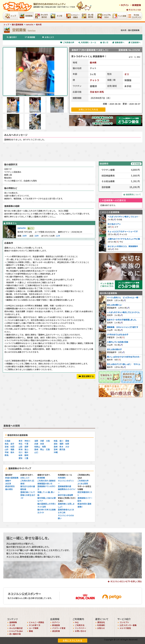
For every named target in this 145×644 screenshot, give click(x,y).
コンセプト (124, 622)
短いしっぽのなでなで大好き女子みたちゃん (125, 357)
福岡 (61, 444)
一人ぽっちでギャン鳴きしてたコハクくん (126, 217)
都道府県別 (10, 486)
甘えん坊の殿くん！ (114, 305)
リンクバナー (80, 628)
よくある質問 (83, 484)
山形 (7, 449)
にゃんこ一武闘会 (37, 622)
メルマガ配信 (125, 628)
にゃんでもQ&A (16, 631)
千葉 (26, 444)
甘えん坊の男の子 (114, 349)
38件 (37, 236)
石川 (21, 452)
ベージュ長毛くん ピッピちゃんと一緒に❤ (124, 297)
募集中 (8, 481)
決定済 (8, 484)
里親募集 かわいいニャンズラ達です (123, 327)
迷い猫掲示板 (15, 634)
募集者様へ (118, 42)
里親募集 (13, 622)
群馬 (102, 92)
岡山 (42, 449)
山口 (36, 452)
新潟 (21, 449)
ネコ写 (12, 625)
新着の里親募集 (12, 478)
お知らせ (101, 628)
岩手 (12, 444)
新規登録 (137, 5)
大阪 (48, 441)
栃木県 (93, 62)
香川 (61, 441)
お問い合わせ (81, 631)
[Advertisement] (73, 152)
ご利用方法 (80, 625)
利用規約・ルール (87, 42)
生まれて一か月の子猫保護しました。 (122, 320)
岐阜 (21, 455)
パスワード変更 (59, 628)
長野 (26, 447)
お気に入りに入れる (72, 640)
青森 (7, 444)
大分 (67, 447)
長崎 (56, 447)
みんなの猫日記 (16, 628)
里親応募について (28, 492)
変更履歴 (136, 164)
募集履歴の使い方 (45, 484)
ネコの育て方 (35, 625)
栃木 (97, 92)
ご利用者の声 (67, 42)
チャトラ (95, 80)
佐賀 (67, 444)
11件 (58, 236)
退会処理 (56, 631)
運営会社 (101, 622)
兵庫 (36, 444)
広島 (48, 449)
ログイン (125, 5)
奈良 (42, 444)
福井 (26, 452)
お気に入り (48, 37)
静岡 (26, 455)
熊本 (61, 447)
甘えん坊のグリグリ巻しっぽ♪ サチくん (124, 364)
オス (127, 74)
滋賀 (36, 441)
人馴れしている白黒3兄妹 (118, 342)
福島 (12, 449)
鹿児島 (62, 449)
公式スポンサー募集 (128, 625)
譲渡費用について (132, 194)
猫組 (31, 631)
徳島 (56, 441)
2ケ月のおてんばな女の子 (118, 335)
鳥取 (44, 447)
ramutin (22, 228)
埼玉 (21, 444)
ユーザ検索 (34, 628)
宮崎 (56, 449)
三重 (26, 458)
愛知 (21, 458)
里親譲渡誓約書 (65, 486)
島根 (36, 449)
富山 (26, 449)
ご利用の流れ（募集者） (47, 481)
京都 (42, 441)
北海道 (7, 441)
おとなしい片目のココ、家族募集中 (123, 246)
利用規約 (62, 478)
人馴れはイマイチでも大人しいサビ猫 (124, 239)
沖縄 (56, 452)
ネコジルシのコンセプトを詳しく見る (126, 581)
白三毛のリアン (114, 224)
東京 (21, 441)
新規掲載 (30, 37)
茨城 (92, 92)
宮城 (7, 447)
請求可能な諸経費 (65, 495)
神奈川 (27, 441)
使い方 (104, 42)
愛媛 (67, 441)
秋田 (12, 447)
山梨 (21, 447)
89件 (25, 236)
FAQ (77, 622)
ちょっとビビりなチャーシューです (123, 231)
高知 (56, 444)
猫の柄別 (9, 489)
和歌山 (37, 447)
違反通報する (86, 376)
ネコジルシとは (134, 10)
